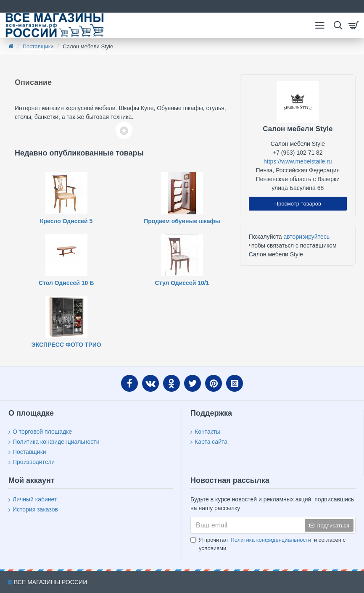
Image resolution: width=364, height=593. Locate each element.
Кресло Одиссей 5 (66, 221)
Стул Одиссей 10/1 (182, 283)
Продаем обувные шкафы (182, 221)
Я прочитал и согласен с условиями (268, 544)
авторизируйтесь (306, 237)
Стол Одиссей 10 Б (66, 283)
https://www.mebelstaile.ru (298, 161)
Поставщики (38, 46)
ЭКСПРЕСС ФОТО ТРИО (66, 345)
